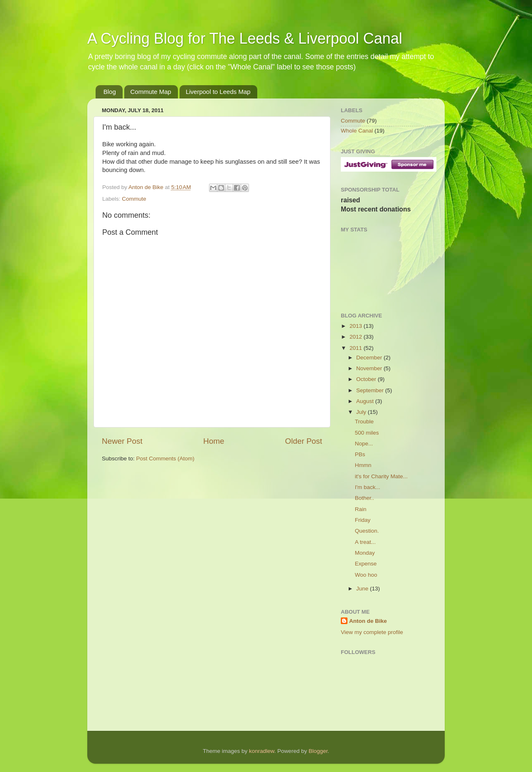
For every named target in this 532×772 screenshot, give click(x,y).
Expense (366, 564)
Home (214, 441)
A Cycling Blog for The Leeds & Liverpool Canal (245, 38)
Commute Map (151, 92)
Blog (110, 92)
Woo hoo (366, 575)
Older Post (304, 441)
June (363, 589)
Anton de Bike (147, 187)
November (370, 368)
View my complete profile (372, 632)
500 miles (367, 433)
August (366, 401)
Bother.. (365, 498)
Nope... (364, 444)
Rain (361, 509)
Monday (365, 553)
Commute (134, 199)
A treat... (365, 542)
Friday (363, 520)
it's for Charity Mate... (381, 476)
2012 (357, 337)
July (362, 412)
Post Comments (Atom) (165, 459)
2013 (357, 326)
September (371, 390)
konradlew (262, 751)
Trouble (364, 422)
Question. (367, 531)
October (367, 379)
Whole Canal (357, 131)
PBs (360, 454)
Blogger (318, 751)
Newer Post (122, 441)
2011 (357, 348)
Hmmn (363, 465)
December (370, 358)
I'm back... (368, 487)
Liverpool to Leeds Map (218, 92)
